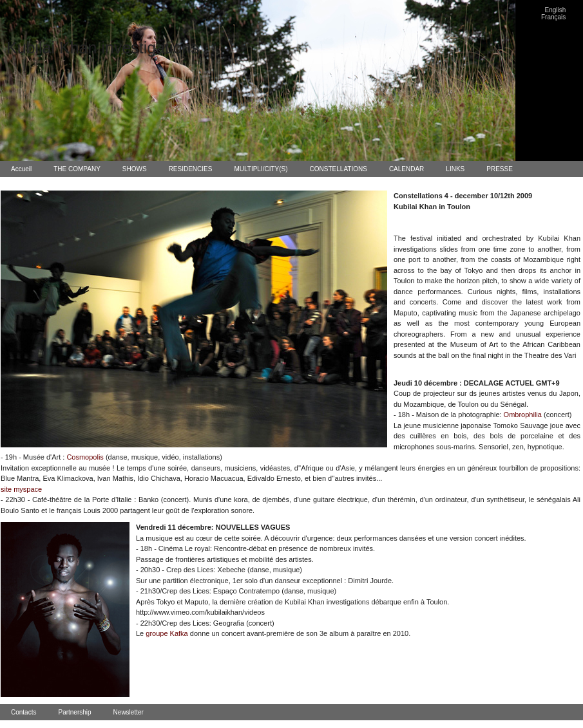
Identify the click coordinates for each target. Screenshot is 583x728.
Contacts (24, 712)
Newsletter (129, 712)
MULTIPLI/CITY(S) (261, 169)
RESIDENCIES (191, 169)
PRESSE (500, 169)
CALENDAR (406, 169)
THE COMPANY (77, 169)
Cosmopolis (85, 457)
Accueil (21, 169)
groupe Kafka (167, 633)
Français (553, 17)
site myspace (21, 489)
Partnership (74, 712)
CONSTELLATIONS (339, 169)
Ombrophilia (523, 415)
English (556, 10)
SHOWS (135, 169)
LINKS (455, 169)
